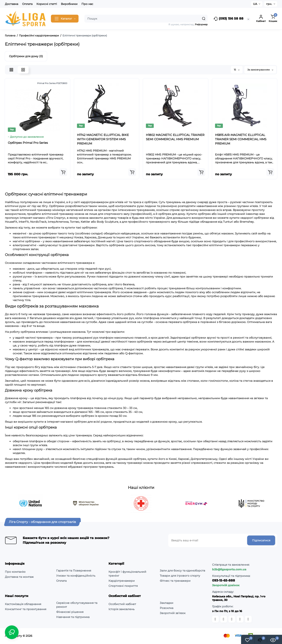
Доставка (12, 4)
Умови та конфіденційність (76, 576)
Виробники (69, 4)
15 (237, 70)
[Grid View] (23, 70)
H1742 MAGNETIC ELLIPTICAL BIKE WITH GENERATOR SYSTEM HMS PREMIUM (103, 139)
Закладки (167, 603)
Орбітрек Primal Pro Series (28, 143)
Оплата (27, 4)
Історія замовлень (122, 609)
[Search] (204, 19)
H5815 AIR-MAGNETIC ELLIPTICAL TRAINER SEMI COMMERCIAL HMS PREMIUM (241, 139)
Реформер (201, 24)
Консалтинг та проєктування (26, 609)
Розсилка (167, 608)
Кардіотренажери (122, 581)
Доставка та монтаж (19, 577)
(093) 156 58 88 (228, 19)
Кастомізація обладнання (23, 604)
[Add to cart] (63, 172)
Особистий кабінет (122, 604)
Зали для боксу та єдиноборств (183, 571)
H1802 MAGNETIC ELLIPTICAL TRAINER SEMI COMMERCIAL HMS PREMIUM (175, 137)
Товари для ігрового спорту (180, 576)
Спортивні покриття (123, 586)
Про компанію (15, 572)
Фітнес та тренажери (175, 581)
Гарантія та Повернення (74, 571)
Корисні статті (47, 4)
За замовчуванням (260, 70)
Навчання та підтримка (73, 617)
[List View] (11, 70)
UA (255, 4)
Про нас (87, 4)
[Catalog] (65, 19)
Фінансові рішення (70, 612)
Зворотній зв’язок (173, 613)
